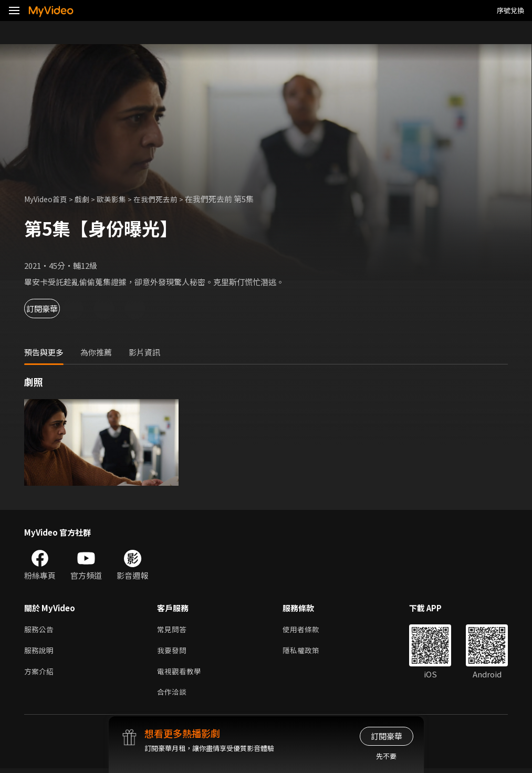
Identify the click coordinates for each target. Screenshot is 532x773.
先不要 (386, 756)
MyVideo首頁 (48, 199)
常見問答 (173, 630)
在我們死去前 (165, 199)
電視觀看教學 (181, 674)
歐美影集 (118, 199)
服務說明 (40, 652)
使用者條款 (305, 630)
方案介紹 (40, 674)
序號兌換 (510, 10)
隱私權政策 (305, 652)
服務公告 (40, 630)
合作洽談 (173, 696)
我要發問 (173, 652)
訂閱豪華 (53, 309)
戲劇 (87, 199)
